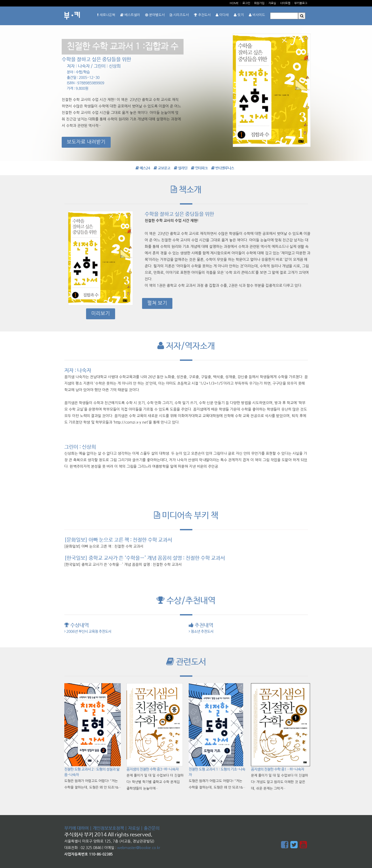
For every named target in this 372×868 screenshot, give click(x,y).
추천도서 (202, 15)
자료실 (272, 3)
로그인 (246, 3)
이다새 (222, 15)
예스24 (143, 168)
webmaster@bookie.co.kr (139, 848)
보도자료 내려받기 (86, 142)
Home (234, 3)
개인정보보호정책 (108, 828)
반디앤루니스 (223, 168)
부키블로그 (301, 3)
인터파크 (199, 168)
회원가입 (259, 3)
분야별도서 (155, 15)
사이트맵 (285, 3)
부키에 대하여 (76, 828)
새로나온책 (106, 15)
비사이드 (257, 15)
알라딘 (181, 168)
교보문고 (162, 168)
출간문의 (152, 828)
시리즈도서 (179, 15)
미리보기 (101, 313)
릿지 (239, 15)
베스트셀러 (130, 15)
